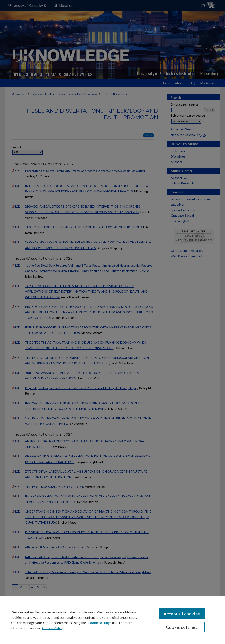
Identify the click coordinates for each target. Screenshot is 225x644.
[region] (112, 620)
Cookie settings (100, 623)
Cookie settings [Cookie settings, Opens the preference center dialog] (182, 627)
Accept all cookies (182, 614)
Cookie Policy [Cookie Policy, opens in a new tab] (53, 628)
